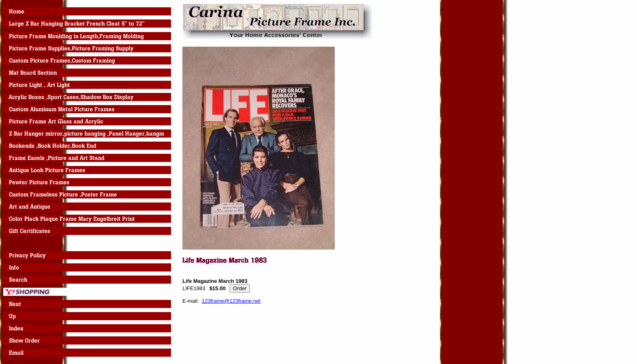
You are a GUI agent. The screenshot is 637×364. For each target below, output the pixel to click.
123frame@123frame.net (231, 301)
